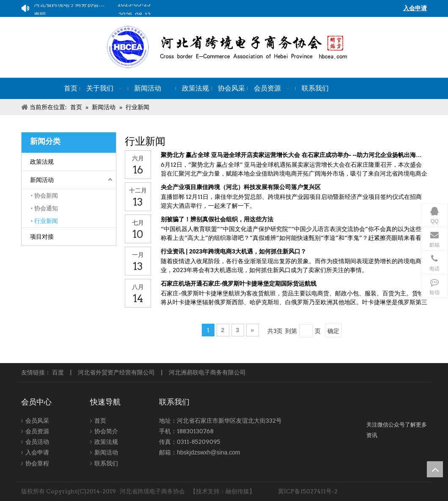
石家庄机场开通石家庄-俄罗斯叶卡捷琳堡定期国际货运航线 (239, 284)
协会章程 (37, 463)
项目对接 (42, 237)
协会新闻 (46, 195)
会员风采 (37, 421)
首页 (100, 421)
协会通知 (46, 208)
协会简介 (106, 431)
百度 (58, 372)
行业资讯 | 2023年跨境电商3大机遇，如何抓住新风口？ (234, 251)
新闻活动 (42, 180)
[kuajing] (256, 47)
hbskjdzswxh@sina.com (209, 452)
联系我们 (106, 463)
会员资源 (37, 431)
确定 (333, 331)
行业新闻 (46, 221)
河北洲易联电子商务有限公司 (207, 372)
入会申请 (37, 452)
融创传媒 (237, 491)
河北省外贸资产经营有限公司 (116, 372)
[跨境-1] (397, 414)
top (435, 469)
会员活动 (37, 442)
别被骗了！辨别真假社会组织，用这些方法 (217, 219)
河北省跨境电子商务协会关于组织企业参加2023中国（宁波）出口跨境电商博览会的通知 (92, 6)
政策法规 (42, 162)
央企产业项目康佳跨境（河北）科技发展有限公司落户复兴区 (241, 187)
